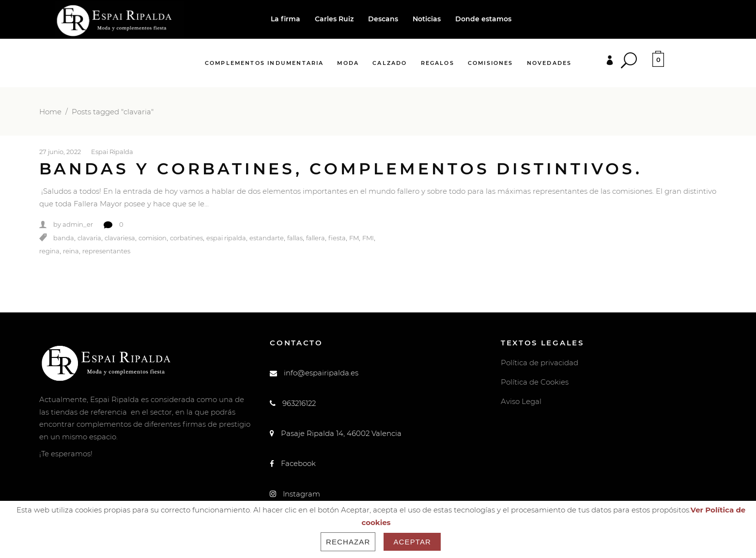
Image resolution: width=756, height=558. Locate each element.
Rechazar (348, 542)
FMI (368, 238)
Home (50, 112)
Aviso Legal (521, 401)
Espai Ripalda (112, 152)
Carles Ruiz (334, 19)
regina (49, 251)
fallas (295, 238)
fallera (316, 238)
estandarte (267, 238)
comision (153, 238)
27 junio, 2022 (60, 152)
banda (64, 238)
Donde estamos (483, 19)
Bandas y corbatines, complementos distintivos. (341, 169)
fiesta (337, 238)
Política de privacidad (540, 363)
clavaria (89, 238)
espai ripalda (226, 238)
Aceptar (412, 542)
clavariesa (120, 238)
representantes (106, 251)
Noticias (427, 19)
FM (354, 238)
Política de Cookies (535, 382)
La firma (285, 19)
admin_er (78, 225)
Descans (383, 19)
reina (71, 251)
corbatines (186, 238)
